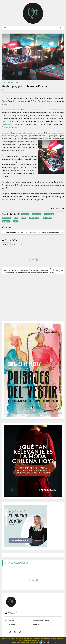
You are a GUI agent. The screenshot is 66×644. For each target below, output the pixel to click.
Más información (47, 642)
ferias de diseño (7, 124)
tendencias (10, 82)
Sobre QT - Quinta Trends (41, 620)
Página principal (9, 620)
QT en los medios (10, 624)
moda (17, 82)
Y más (54, 642)
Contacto (36, 624)
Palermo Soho (39, 110)
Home (3, 82)
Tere (14, 101)
